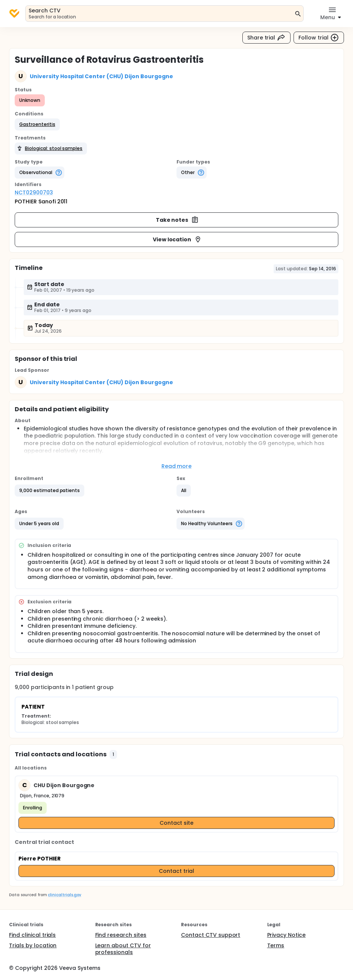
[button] (37, 124)
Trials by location (33, 945)
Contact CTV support (211, 935)
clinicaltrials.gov (64, 895)
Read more (177, 466)
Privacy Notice (287, 935)
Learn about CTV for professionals (123, 949)
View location (177, 239)
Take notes (177, 220)
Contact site (177, 823)
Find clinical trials (32, 935)
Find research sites (121, 935)
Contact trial (176, 871)
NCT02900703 (34, 192)
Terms (276, 945)
